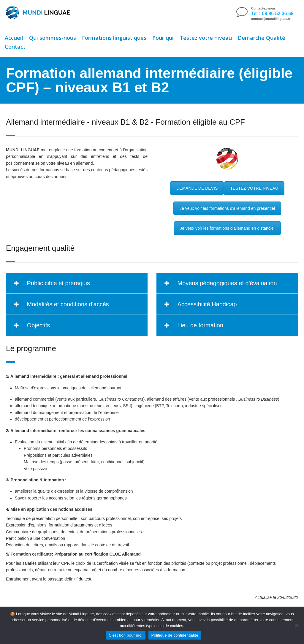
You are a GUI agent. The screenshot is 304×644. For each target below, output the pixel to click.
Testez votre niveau (206, 38)
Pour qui (163, 38)
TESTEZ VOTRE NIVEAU (254, 188)
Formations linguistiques (114, 38)
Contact (15, 47)
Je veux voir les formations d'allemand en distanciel (227, 228)
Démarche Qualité (262, 38)
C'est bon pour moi (125, 635)
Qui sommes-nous (53, 38)
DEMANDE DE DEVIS (197, 188)
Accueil (14, 38)
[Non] (297, 625)
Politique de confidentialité (175, 635)
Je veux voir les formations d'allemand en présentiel (227, 208)
